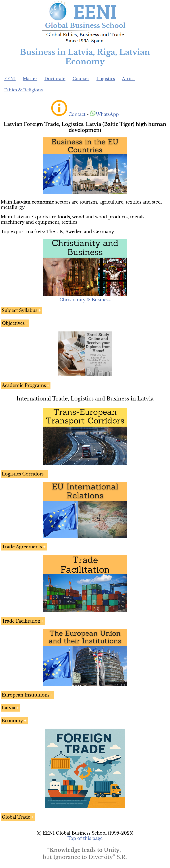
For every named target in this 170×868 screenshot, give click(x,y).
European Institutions (26, 695)
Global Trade (16, 817)
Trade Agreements (22, 547)
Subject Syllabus (19, 310)
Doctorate (55, 79)
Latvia (9, 708)
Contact (77, 114)
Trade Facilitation (21, 621)
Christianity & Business (85, 300)
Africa (128, 79)
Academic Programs (24, 385)
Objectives (13, 323)
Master (30, 79)
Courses (81, 79)
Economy (12, 721)
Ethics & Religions (23, 90)
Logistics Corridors (23, 474)
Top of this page (85, 838)
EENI (10, 79)
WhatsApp (104, 114)
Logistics (106, 79)
